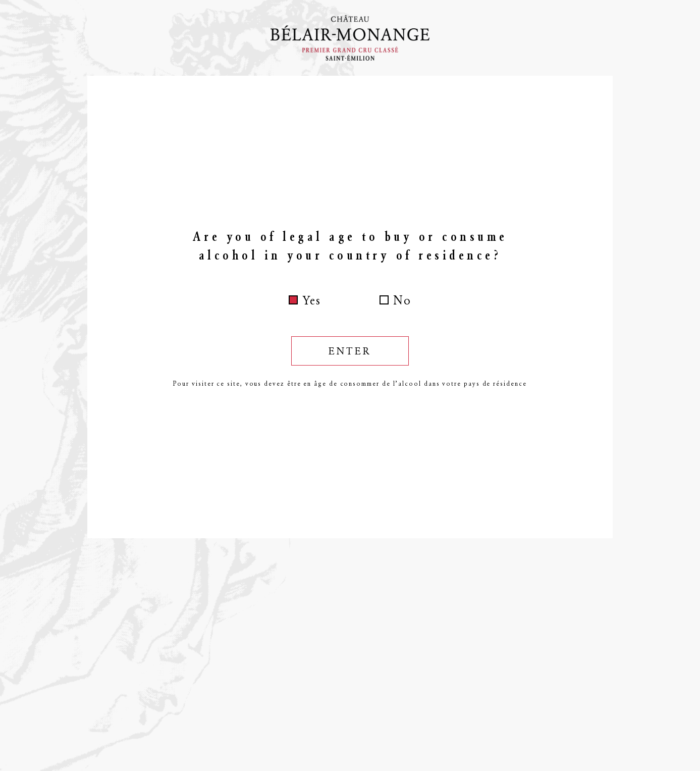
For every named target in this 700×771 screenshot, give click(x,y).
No (402, 300)
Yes (312, 300)
